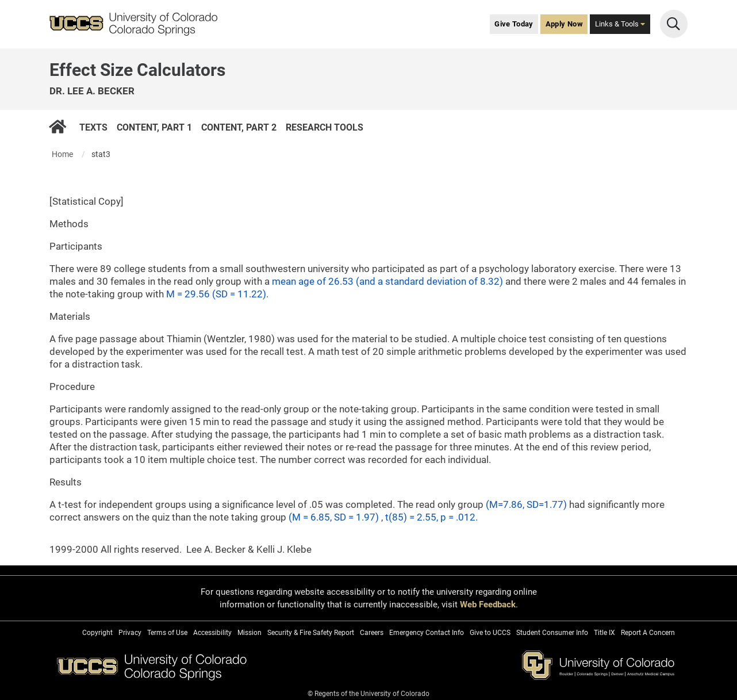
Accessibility (212, 633)
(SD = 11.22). (240, 294)
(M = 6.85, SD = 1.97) (335, 517)
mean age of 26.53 (314, 281)
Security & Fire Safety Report (311, 633)
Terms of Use (167, 633)
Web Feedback (488, 605)
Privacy (130, 633)
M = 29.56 (189, 294)
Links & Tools (620, 24)
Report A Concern (648, 633)
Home (62, 154)
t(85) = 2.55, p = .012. (431, 517)
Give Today (514, 24)
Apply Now (564, 24)
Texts (93, 127)
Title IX (604, 633)
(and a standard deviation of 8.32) (431, 281)
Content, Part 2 (239, 127)
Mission (249, 633)
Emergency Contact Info (427, 633)
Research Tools (325, 127)
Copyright (97, 633)
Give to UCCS (490, 633)
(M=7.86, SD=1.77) (527, 504)
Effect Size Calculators (137, 70)
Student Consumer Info (552, 633)
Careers (372, 633)
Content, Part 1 (154, 127)
